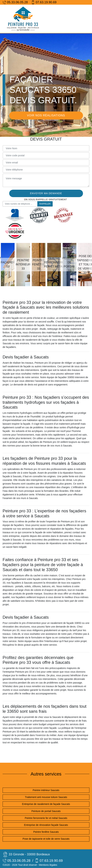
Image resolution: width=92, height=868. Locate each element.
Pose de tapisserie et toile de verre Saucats (46, 839)
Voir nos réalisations (46, 115)
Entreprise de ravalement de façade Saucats (46, 804)
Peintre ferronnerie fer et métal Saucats (46, 818)
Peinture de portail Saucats (46, 811)
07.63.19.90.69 (44, 2)
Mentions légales (48, 865)
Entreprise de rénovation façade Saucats (46, 825)
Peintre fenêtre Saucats (46, 832)
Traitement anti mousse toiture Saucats (46, 797)
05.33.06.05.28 (15, 2)
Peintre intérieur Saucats (46, 790)
